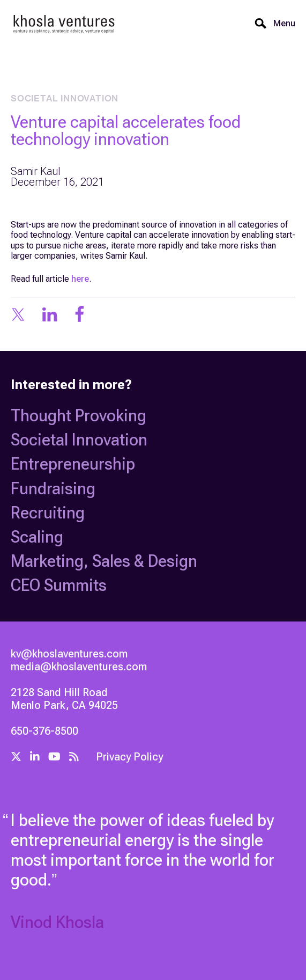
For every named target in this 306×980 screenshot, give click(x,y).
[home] (64, 23)
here (80, 279)
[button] (281, 24)
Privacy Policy (129, 757)
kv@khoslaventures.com (69, 654)
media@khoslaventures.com (79, 667)
